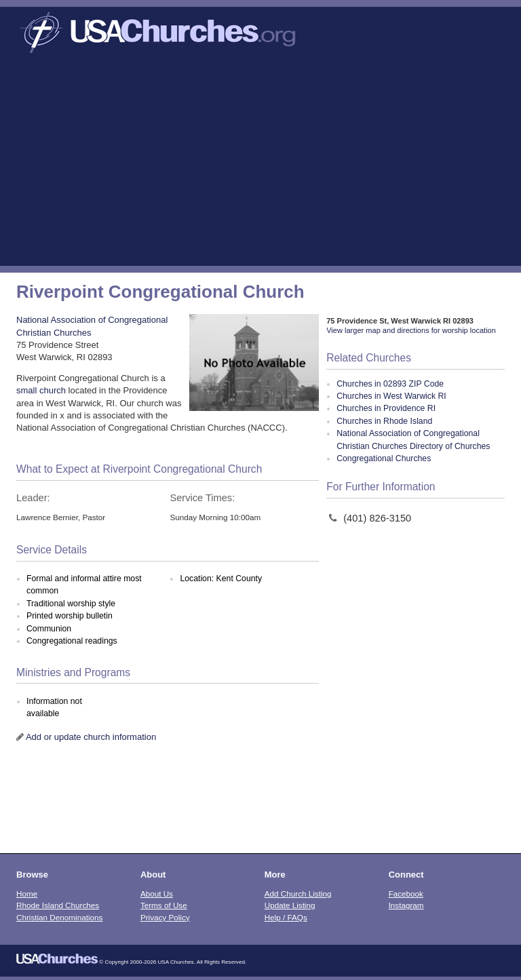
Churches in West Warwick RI (391, 396)
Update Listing (290, 905)
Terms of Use (164, 905)
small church (41, 390)
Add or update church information (91, 737)
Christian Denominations (59, 917)
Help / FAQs (286, 917)
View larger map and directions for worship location (411, 330)
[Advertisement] (260, 164)
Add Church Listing (298, 894)
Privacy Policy (165, 917)
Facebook (406, 894)
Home (27, 894)
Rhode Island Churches (58, 905)
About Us (157, 894)
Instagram (406, 905)
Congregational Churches (384, 458)
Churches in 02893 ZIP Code (390, 384)
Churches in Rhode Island (384, 421)
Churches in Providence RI (386, 408)
